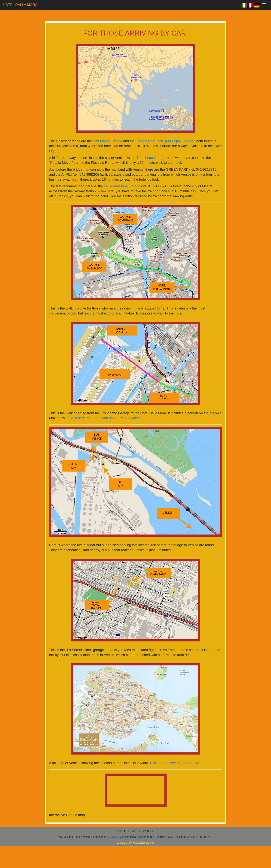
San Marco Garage (108, 141)
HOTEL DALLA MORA (20, 5)
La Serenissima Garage (123, 186)
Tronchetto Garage (151, 158)
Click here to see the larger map (175, 763)
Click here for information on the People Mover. (105, 418)
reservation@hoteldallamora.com (136, 843)
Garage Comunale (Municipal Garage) (165, 141)
